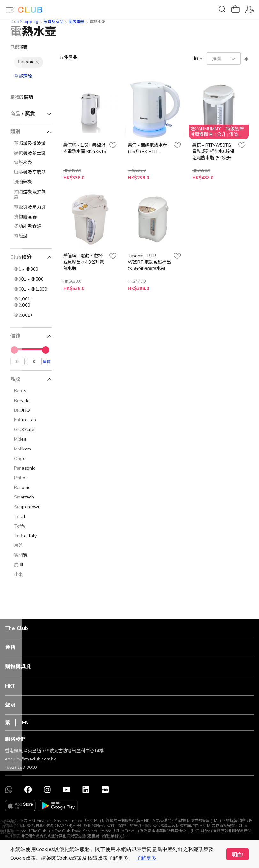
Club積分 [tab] (21, 257)
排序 (198, 59)
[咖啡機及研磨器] (31, 172)
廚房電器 (76, 22)
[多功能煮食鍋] (31, 227)
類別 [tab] (15, 132)
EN (25, 723)
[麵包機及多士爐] (31, 153)
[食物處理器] (31, 217)
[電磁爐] (31, 236)
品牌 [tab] (15, 381)
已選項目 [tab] (19, 48)
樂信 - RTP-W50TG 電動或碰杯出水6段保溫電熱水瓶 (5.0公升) (213, 151)
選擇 (47, 363)
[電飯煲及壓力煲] (31, 207)
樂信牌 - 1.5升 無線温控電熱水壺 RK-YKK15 (85, 148)
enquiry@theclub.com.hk (30, 759)
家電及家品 (53, 22)
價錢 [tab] (15, 336)
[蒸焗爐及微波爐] (31, 144)
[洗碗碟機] (31, 182)
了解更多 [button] (146, 858)
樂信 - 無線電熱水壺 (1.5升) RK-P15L (147, 148)
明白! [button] (238, 855)
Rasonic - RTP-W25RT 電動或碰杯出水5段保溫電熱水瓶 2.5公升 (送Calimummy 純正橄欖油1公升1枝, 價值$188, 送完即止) (149, 262)
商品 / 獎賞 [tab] (23, 114)
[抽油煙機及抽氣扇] (31, 195)
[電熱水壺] (31, 163)
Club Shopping (24, 22)
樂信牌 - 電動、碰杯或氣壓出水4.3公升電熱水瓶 (84, 262)
